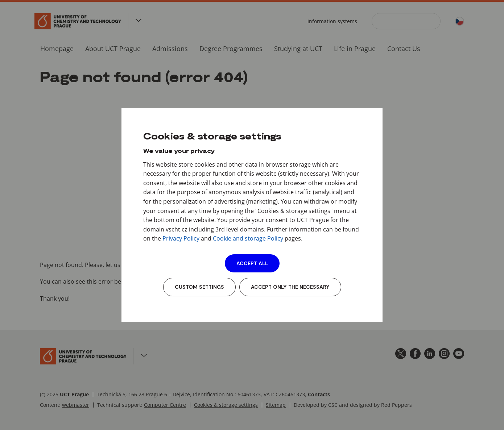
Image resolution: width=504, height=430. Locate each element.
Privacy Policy (181, 238)
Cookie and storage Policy (248, 238)
